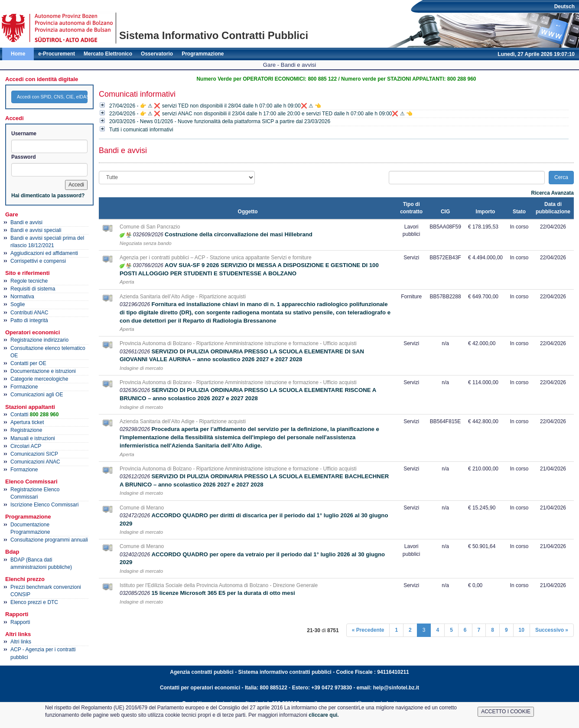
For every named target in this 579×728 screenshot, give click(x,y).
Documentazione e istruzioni (43, 371)
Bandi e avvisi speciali (36, 230)
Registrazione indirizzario (39, 340)
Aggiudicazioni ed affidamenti (44, 253)
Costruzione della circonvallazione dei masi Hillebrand (239, 234)
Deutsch (564, 7)
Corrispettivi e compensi (38, 261)
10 (522, 630)
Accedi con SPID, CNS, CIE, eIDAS (52, 97)
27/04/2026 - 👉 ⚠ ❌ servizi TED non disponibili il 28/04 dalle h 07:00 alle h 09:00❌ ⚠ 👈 (215, 106)
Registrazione (26, 430)
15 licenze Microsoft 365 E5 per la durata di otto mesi (223, 593)
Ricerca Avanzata (553, 193)
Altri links (21, 642)
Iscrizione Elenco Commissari (44, 505)
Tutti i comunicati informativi (141, 130)
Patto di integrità (29, 320)
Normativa (22, 297)
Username (24, 134)
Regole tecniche (29, 281)
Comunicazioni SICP (34, 454)
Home (18, 54)
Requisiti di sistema (33, 289)
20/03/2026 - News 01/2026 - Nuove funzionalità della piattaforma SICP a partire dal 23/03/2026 (220, 121)
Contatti (34, 415)
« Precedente (368, 630)
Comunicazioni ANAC (35, 462)
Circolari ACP (26, 446)
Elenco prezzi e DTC (34, 602)
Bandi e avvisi (26, 222)
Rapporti (20, 622)
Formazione (24, 387)
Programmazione (203, 54)
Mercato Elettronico (108, 54)
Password (24, 157)
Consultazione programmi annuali (49, 540)
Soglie (18, 304)
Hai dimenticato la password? (48, 196)
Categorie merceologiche (39, 379)
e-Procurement (57, 54)
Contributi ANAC (29, 313)
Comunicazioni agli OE (37, 395)
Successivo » (552, 630)
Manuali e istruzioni (33, 438)
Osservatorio (157, 54)
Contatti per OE (28, 363)
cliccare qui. (324, 715)
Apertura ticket (27, 422)
